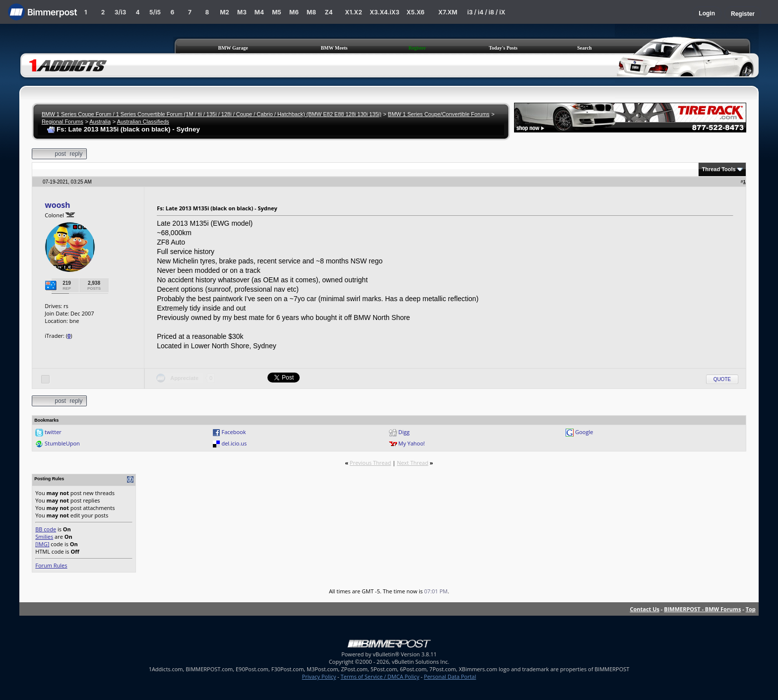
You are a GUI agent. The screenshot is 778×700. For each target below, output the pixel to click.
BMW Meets (334, 48)
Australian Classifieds (143, 122)
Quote (722, 379)
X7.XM (448, 12)
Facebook (233, 432)
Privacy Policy (319, 676)
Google (584, 432)
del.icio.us (234, 443)
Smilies (44, 537)
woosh (57, 205)
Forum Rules (51, 565)
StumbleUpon (62, 443)
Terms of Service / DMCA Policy (380, 676)
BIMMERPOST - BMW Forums (702, 609)
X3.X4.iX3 (385, 12)
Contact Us (645, 609)
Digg (404, 432)
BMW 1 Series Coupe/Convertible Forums (439, 114)
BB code (46, 529)
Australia (100, 122)
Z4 (328, 12)
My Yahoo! (412, 443)
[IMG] (42, 544)
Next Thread (413, 463)
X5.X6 (415, 12)
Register (743, 14)
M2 (225, 12)
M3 (242, 12)
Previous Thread (370, 463)
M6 (294, 12)
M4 (259, 12)
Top (751, 609)
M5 (277, 12)
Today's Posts (503, 48)
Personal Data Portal (450, 676)
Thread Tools (718, 169)
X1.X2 (353, 12)
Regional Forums (63, 122)
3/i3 (120, 12)
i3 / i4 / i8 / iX (486, 12)
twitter (53, 432)
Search (584, 48)
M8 (311, 12)
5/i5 (155, 12)
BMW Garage (233, 48)
